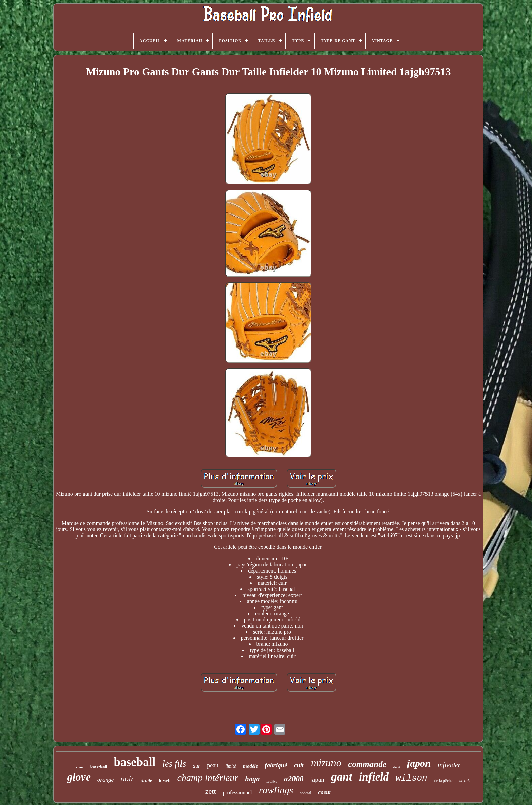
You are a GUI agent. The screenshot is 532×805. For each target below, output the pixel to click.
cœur (80, 767)
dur (196, 766)
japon (419, 763)
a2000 (294, 779)
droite (146, 780)
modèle (250, 766)
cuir (299, 765)
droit (397, 767)
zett (211, 791)
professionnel (237, 793)
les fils (174, 764)
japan (317, 779)
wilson (412, 778)
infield (374, 777)
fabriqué (276, 765)
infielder (449, 765)
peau (213, 765)
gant (342, 777)
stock (465, 780)
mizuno (326, 763)
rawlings (276, 790)
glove (79, 777)
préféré (272, 781)
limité (231, 766)
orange (106, 780)
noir (127, 779)
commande (367, 764)
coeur (325, 792)
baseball (135, 762)
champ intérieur (208, 778)
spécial (306, 793)
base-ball (99, 766)
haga (252, 779)
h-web (165, 780)
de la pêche (443, 781)
